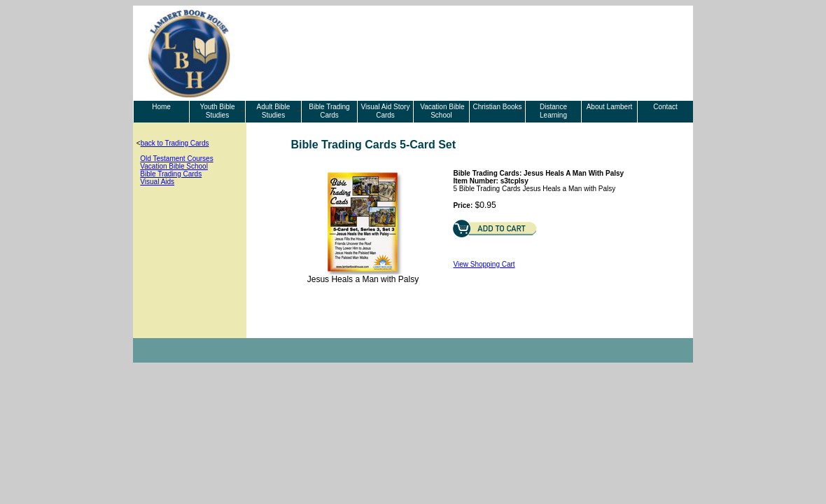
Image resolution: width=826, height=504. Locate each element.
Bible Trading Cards (329, 111)
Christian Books (497, 107)
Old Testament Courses (176, 159)
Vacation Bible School (442, 111)
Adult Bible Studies (274, 111)
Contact (665, 107)
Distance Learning (553, 111)
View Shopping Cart (484, 264)
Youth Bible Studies (217, 111)
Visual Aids (157, 182)
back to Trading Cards (175, 143)
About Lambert (610, 107)
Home (161, 107)
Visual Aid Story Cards (386, 111)
